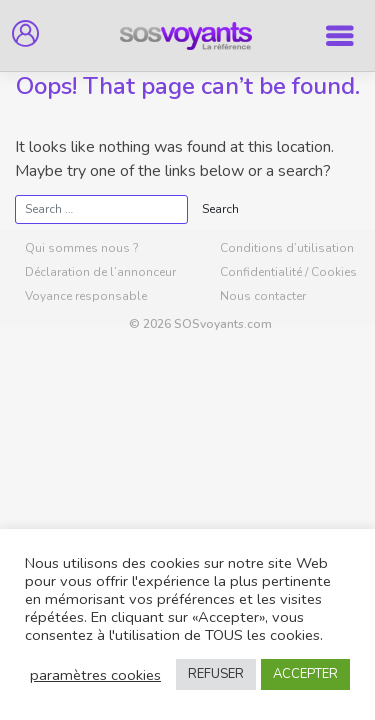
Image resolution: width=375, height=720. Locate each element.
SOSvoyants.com (223, 324)
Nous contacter (263, 296)
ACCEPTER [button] (305, 674)
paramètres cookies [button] (95, 675)
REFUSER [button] (216, 674)
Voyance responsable (86, 296)
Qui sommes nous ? (82, 248)
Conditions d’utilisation (287, 248)
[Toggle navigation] (340, 36)
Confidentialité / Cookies (288, 272)
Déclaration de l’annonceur (100, 272)
